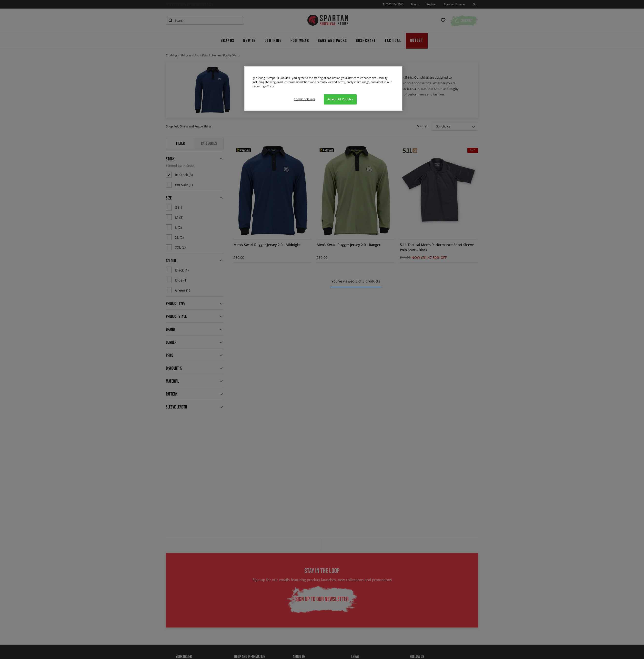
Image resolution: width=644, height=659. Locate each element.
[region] (324, 89)
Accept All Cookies (340, 99)
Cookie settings (304, 99)
